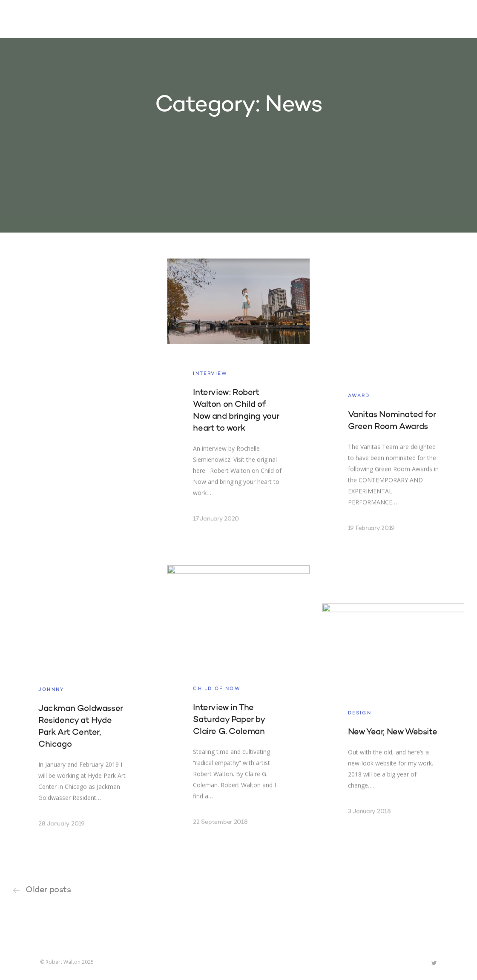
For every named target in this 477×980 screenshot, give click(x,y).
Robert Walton (60, 19)
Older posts (48, 890)
